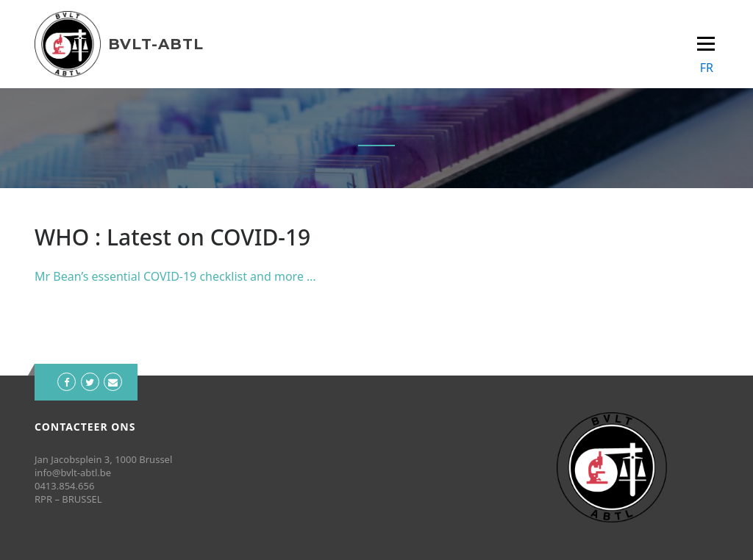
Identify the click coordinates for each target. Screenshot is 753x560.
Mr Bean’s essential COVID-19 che (127, 276)
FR (707, 68)
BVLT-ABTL (156, 44)
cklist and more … (268, 276)
